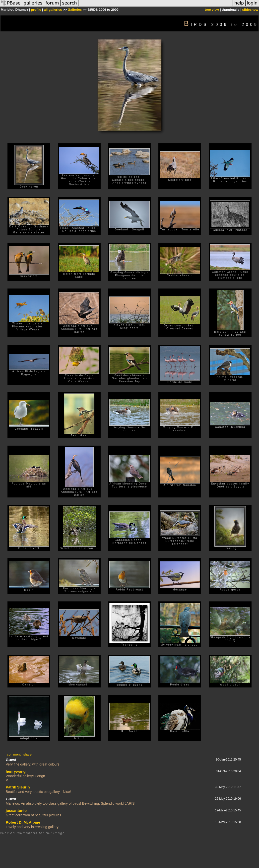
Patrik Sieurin (18, 787)
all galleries (53, 10)
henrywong (16, 771)
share (28, 754)
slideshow (250, 10)
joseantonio (16, 811)
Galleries (75, 10)
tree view (212, 10)
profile (36, 10)
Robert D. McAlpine (23, 822)
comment (14, 754)
